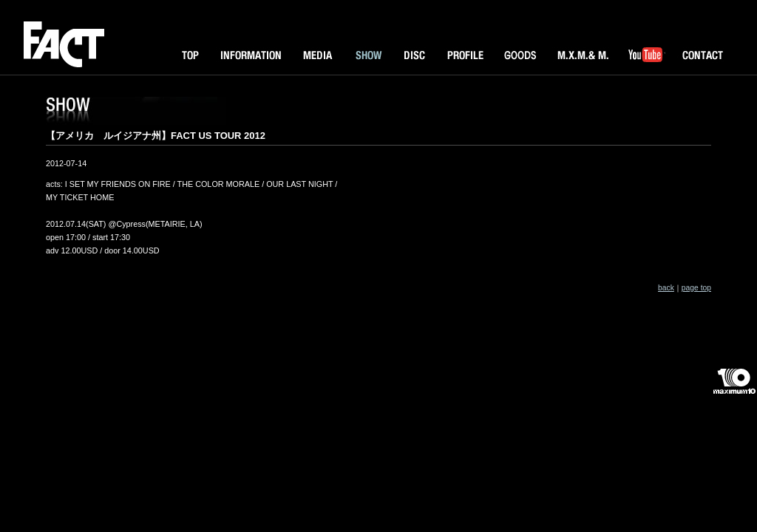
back (666, 288)
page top (696, 288)
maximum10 (733, 387)
